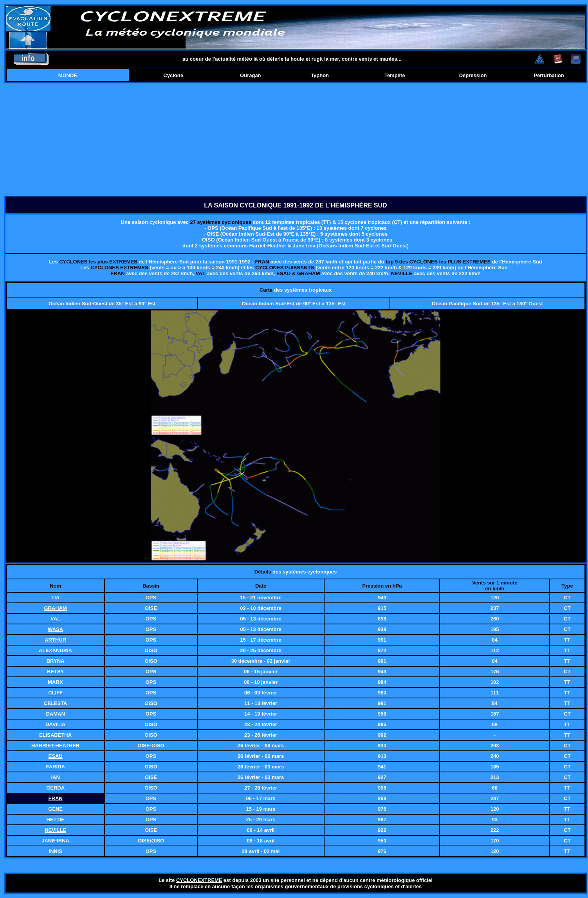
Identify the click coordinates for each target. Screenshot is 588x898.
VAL (55, 619)
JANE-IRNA (55, 841)
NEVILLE (55, 830)
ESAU (56, 756)
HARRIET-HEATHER (55, 746)
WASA (55, 629)
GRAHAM (55, 608)
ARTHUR (55, 640)
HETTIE (55, 820)
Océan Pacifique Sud (457, 304)
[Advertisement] (296, 140)
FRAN (56, 798)
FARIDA (55, 767)
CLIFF (55, 693)
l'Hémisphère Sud (486, 268)
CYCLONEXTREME (199, 880)
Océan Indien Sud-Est (268, 304)
